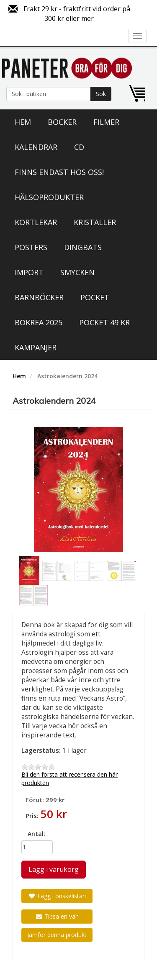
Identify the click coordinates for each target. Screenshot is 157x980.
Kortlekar (36, 222)
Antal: (36, 834)
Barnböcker (39, 297)
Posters (31, 247)
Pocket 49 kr (104, 322)
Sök (101, 94)
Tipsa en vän (57, 916)
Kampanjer (36, 347)
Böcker (62, 122)
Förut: (35, 800)
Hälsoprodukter (49, 197)
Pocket (95, 297)
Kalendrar (36, 147)
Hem (23, 122)
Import (29, 272)
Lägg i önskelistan (57, 896)
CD (79, 147)
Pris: (32, 815)
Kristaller (95, 222)
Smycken (77, 272)
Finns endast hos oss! (59, 172)
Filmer (106, 122)
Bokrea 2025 (39, 322)
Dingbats (83, 247)
